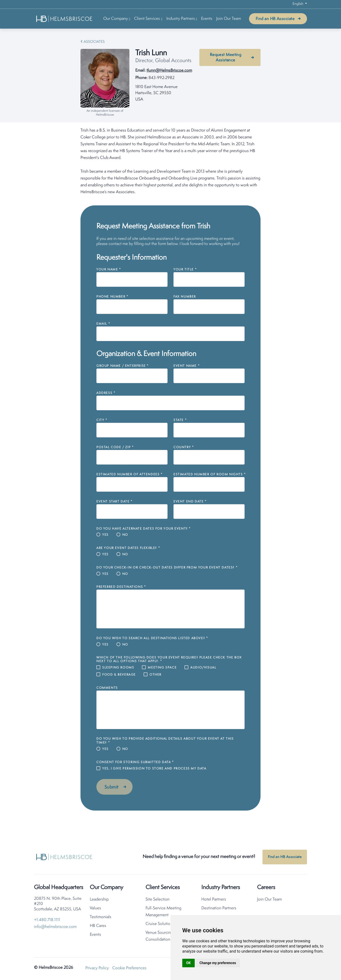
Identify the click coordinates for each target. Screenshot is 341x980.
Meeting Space (162, 668)
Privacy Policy (97, 968)
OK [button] (188, 963)
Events (207, 19)
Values (95, 908)
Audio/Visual (203, 668)
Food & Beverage (119, 675)
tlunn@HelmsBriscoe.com (169, 71)
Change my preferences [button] (218, 963)
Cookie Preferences (129, 968)
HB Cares (98, 926)
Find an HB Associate (275, 19)
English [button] (298, 4)
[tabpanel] (170, 161)
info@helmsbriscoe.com (55, 927)
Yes (105, 535)
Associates (94, 42)
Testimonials (101, 917)
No (125, 535)
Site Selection (158, 899)
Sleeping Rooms (118, 668)
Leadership (99, 899)
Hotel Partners (214, 899)
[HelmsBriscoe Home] (65, 19)
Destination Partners (219, 908)
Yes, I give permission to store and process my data (154, 769)
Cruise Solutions (160, 924)
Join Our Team (229, 19)
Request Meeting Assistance (226, 58)
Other (155, 675)
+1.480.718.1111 (47, 920)
